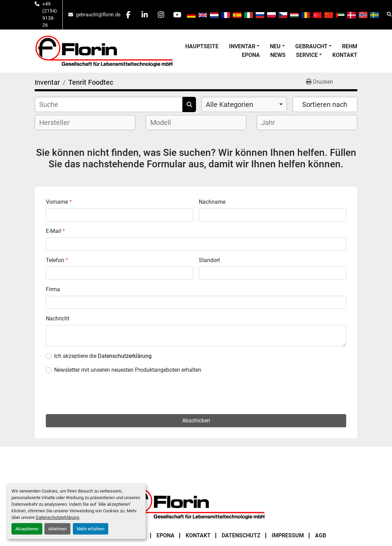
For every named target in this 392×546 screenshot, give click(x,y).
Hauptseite (202, 46)
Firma (53, 289)
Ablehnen (57, 529)
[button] (244, 47)
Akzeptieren (27, 529)
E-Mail (55, 231)
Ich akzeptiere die (103, 356)
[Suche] (109, 104)
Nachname (212, 202)
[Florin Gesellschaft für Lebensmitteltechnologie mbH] (196, 469)
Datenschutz (241, 501)
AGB (321, 501)
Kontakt (345, 55)
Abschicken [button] (196, 386)
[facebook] (129, 15)
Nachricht (58, 318)
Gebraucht (311, 46)
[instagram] (164, 15)
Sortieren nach (325, 104)
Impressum (288, 501)
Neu (275, 46)
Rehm (350, 46)
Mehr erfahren (91, 529)
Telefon (57, 260)
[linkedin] (147, 15)
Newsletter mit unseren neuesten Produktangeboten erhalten (128, 370)
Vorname (59, 202)
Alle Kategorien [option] (229, 104)
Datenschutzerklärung (57, 517)
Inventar (242, 46)
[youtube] (182, 15)
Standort (209, 260)
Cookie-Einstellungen (196, 543)
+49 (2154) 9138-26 (50, 14)
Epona (251, 55)
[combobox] (244, 104)
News (278, 55)
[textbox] (60, 123)
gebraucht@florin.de (98, 15)
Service (307, 55)
